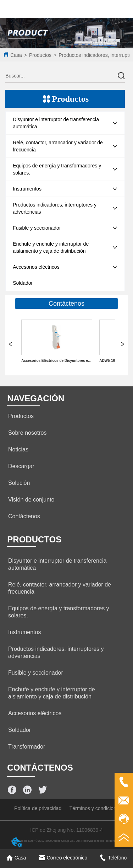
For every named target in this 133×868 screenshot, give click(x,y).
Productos (40, 55)
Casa (16, 55)
